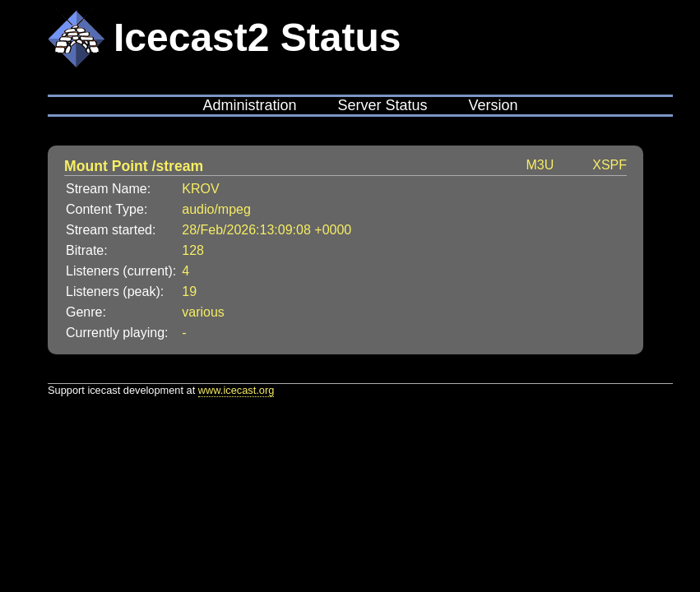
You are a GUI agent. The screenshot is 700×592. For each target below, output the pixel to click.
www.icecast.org (236, 390)
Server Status (382, 105)
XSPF (610, 165)
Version (494, 105)
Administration (249, 105)
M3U (540, 165)
